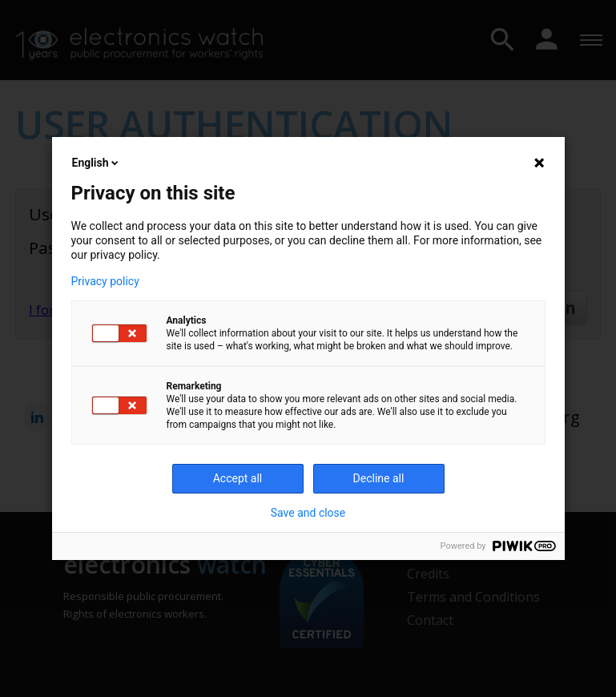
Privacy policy (105, 281)
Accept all (238, 478)
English (97, 163)
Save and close (308, 513)
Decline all (379, 478)
